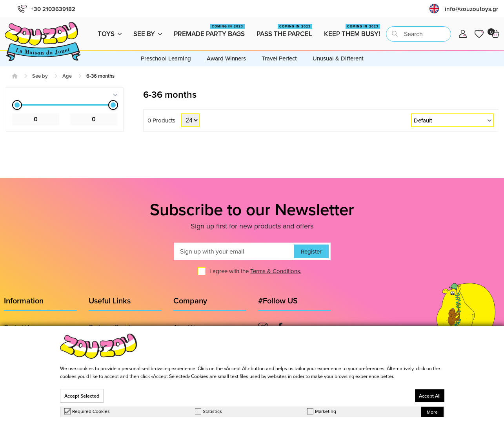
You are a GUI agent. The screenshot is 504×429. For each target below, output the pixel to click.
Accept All (430, 396)
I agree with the (255, 271)
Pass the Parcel (284, 31)
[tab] (65, 95)
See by (148, 34)
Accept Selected (82, 396)
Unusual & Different (338, 58)
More (432, 412)
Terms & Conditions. (276, 271)
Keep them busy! (352, 31)
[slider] (17, 105)
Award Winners (226, 58)
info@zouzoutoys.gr (471, 9)
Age (67, 76)
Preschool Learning (166, 58)
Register (311, 251)
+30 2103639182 (46, 9)
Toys (110, 34)
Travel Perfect (279, 58)
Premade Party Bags (209, 31)
